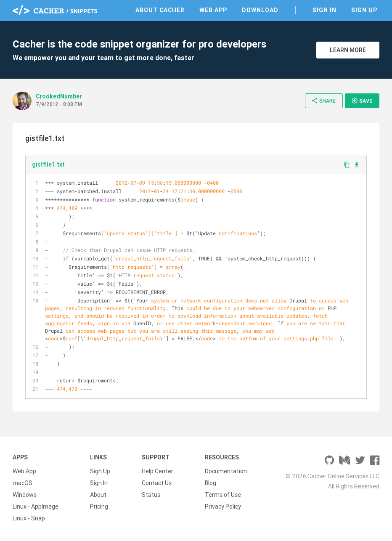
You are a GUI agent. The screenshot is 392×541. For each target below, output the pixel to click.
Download (260, 10)
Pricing (99, 507)
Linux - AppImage (36, 507)
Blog (211, 483)
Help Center (158, 471)
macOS (23, 483)
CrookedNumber (59, 96)
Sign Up (364, 10)
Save (362, 101)
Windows (25, 495)
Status (151, 495)
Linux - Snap (29, 518)
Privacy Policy (223, 507)
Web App (213, 10)
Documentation (226, 471)
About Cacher (160, 10)
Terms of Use (223, 495)
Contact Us (157, 483)
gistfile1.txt (48, 164)
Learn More (348, 50)
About (98, 495)
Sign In (324, 10)
